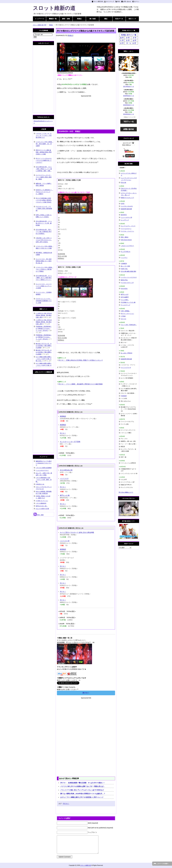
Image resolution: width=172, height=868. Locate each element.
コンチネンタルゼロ (127, 206)
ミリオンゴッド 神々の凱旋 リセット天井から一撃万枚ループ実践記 (44, 269)
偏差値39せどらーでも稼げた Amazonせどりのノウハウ (44, 463)
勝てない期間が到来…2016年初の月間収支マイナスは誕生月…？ (83, 794)
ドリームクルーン (126, 229)
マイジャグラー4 (126, 368)
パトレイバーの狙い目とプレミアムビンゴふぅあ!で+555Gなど (82, 790)
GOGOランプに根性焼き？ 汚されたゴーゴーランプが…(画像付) (44, 192)
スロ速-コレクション (42, 501)
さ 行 (134, 38)
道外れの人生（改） (42, 506)
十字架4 (123, 316)
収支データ (119, 19)
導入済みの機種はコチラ (126, 492)
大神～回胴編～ (125, 311)
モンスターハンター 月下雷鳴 (70, 442)
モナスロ (124, 319)
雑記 (106, 19)
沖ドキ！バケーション (127, 314)
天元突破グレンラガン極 (128, 302)
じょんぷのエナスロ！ (42, 470)
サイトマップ (110, 2)
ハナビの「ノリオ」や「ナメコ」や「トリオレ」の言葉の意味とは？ (44, 135)
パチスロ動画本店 (41, 503)
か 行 (128, 38)
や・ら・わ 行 (131, 43)
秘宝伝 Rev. (124, 280)
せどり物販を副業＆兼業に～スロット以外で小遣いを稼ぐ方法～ (44, 359)
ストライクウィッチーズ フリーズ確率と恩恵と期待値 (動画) (44, 177)
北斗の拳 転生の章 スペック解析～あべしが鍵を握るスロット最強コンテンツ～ (44, 278)
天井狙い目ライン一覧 (129, 35)
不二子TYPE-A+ (126, 252)
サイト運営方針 (99, 2)
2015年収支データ (129, 105)
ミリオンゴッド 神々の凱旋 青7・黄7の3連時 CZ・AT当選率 (44, 144)
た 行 (122, 40)
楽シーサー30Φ (125, 266)
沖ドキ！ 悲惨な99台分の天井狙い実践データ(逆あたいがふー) (81, 360)
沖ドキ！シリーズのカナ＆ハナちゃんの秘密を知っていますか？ (44, 160)
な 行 (128, 40)
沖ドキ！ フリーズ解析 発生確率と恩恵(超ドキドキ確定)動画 (80, 384)
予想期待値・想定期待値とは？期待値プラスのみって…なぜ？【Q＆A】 (44, 328)
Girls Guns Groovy (126, 240)
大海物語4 (124, 264)
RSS (119, 2)
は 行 (134, 40)
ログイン (137, 2)
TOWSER (124, 396)
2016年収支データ (129, 96)
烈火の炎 (124, 183)
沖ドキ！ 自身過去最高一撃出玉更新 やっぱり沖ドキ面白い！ (83, 783)
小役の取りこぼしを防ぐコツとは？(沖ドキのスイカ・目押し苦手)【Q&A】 (44, 240)
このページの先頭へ (163, 864)
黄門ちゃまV (125, 294)
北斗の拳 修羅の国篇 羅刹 (129, 271)
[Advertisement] (86, 112)
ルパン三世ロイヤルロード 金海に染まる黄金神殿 (77, 532)
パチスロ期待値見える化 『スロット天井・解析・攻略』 (44, 480)
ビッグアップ (125, 220)
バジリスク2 (64, 479)
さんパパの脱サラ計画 (42, 509)
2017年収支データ (129, 86)
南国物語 (63, 416)
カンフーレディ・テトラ (128, 226)
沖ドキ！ (63, 433)
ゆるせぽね (124, 289)
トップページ (39, 19)
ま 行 (122, 43)
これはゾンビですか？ (127, 246)
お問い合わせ (127, 2)
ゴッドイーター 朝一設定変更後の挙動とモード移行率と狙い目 (44, 261)
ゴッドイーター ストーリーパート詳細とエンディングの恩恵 (44, 286)
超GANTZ (124, 215)
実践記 (79, 19)
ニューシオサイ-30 (126, 217)
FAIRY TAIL (124, 269)
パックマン (124, 258)
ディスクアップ (125, 305)
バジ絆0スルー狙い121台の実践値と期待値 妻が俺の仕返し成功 (44, 315)
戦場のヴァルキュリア (127, 198)
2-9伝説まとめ (40, 484)
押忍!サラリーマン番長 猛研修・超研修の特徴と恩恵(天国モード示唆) (44, 152)
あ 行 (122, 38)
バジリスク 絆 (65, 541)
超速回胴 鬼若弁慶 (126, 209)
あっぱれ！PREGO (127, 353)
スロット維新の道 (54, 8)
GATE (123, 204)
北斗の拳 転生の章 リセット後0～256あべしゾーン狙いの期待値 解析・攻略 (44, 169)
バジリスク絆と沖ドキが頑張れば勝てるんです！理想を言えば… (83, 786)
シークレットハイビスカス (129, 277)
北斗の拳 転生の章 (66, 470)
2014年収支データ (129, 114)
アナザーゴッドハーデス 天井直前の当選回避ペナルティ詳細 (44, 301)
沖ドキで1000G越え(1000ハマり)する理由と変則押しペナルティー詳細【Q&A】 (44, 200)
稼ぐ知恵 (93, 19)
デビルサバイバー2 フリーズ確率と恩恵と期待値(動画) (44, 209)
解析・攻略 (66, 19)
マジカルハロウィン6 (127, 283)
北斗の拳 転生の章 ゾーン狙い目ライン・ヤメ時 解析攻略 (44, 223)
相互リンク (132, 19)
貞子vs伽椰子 (125, 297)
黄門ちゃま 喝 (65, 495)
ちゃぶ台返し (125, 300)
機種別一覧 (53, 19)
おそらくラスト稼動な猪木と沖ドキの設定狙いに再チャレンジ (82, 797)
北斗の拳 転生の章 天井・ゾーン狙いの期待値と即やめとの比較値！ (44, 232)
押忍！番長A (125, 237)
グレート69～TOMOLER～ (129, 325)
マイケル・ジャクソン (127, 231)
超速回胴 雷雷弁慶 (126, 359)
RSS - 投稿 (39, 515)
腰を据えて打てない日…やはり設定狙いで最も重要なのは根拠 (44, 346)
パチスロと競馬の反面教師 (44, 468)
